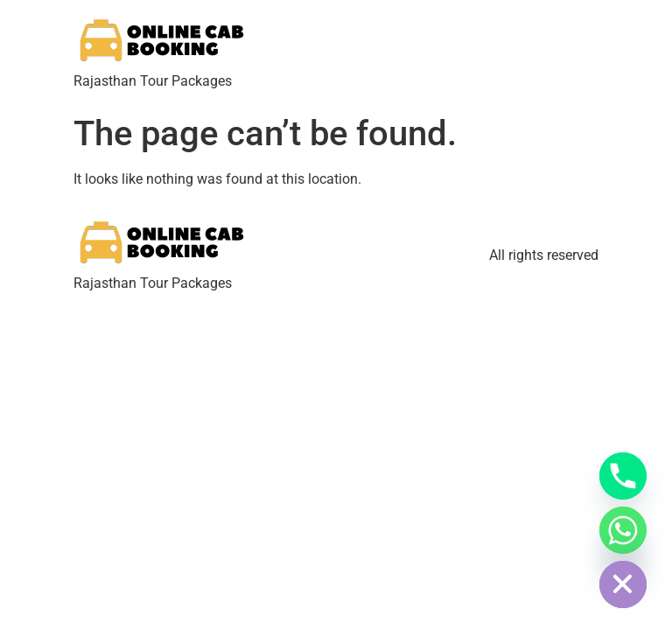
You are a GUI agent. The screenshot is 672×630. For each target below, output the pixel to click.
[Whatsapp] (623, 530)
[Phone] (623, 476)
